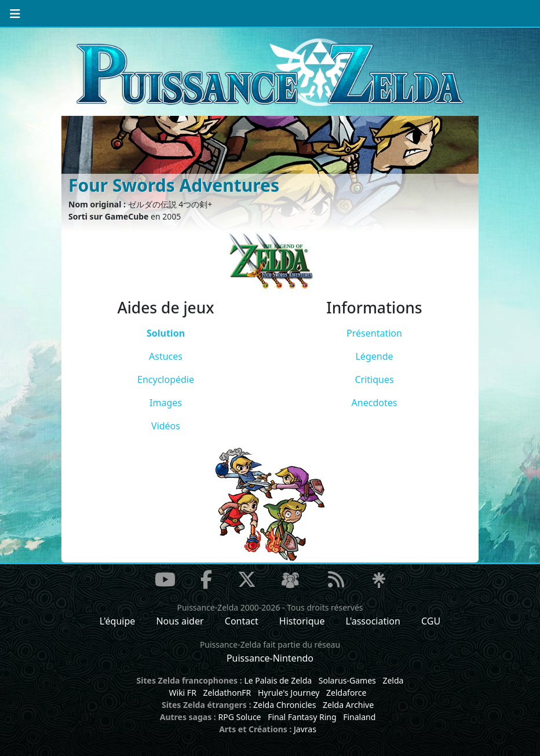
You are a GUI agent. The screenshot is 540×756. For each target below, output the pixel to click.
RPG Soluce (239, 717)
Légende (374, 356)
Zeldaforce (346, 693)
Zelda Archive (348, 705)
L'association (373, 621)
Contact (242, 621)
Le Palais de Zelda (278, 680)
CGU (431, 621)
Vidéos (166, 426)
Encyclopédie (166, 379)
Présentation (374, 333)
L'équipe (118, 621)
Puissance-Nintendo (270, 658)
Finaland (359, 717)
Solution (166, 333)
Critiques (374, 379)
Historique (302, 621)
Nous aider (180, 621)
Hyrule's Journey (289, 693)
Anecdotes (375, 403)
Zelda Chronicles (284, 705)
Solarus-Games (347, 680)
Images (166, 403)
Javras (305, 729)
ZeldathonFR (227, 693)
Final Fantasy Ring (302, 717)
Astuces (166, 356)
